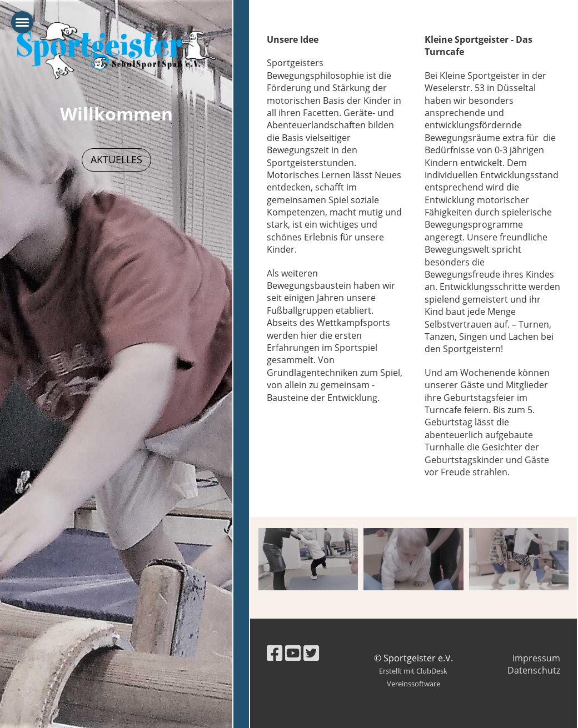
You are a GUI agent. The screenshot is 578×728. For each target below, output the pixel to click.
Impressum (536, 658)
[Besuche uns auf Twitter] (311, 653)
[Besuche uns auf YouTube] (293, 653)
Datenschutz (534, 670)
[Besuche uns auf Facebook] (275, 653)
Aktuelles (116, 159)
